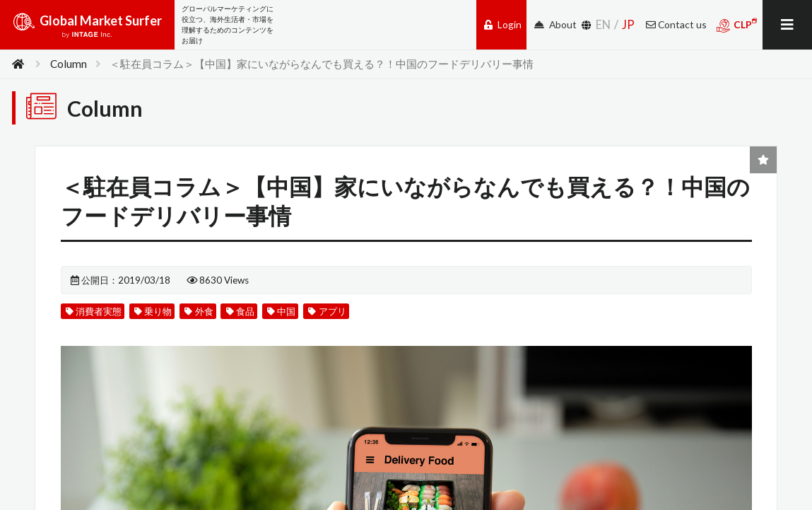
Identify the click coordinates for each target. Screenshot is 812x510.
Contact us (676, 24)
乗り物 (160, 326)
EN (603, 24)
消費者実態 (96, 326)
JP (628, 24)
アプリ (347, 326)
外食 (210, 326)
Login (503, 24)
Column (69, 64)
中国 (298, 326)
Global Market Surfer (87, 30)
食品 (254, 326)
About (555, 24)
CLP (737, 25)
